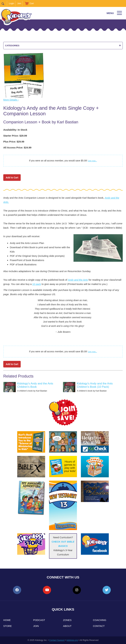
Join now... (92, 161)
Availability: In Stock (15, 130)
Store (7, 626)
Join (19, 3)
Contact (99, 626)
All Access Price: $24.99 (17, 147)
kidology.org (72, 640)
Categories (63, 46)
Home (7, 620)
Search (4, 3)
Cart (32, 3)
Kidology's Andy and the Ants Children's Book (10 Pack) (95, 385)
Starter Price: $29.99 (15, 136)
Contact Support (57, 640)
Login (11, 3)
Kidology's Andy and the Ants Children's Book (35, 385)
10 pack (37, 284)
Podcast (39, 620)
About (67, 626)
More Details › (11, 100)
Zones (67, 620)
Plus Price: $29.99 (14, 142)
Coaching (100, 620)
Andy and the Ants (78, 280)
